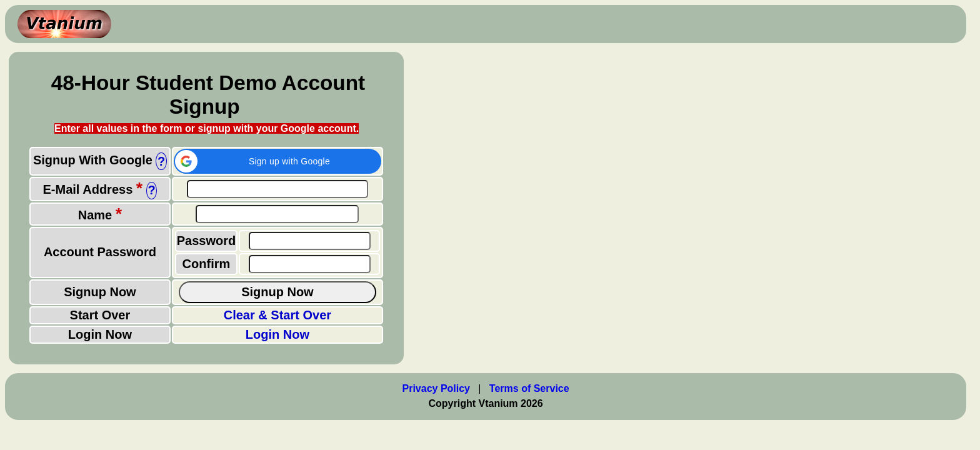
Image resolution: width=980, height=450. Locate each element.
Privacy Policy (437, 388)
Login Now (100, 334)
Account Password (100, 252)
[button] (277, 161)
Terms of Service (529, 388)
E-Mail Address (93, 189)
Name (100, 215)
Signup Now (100, 292)
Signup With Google (93, 160)
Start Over (100, 315)
